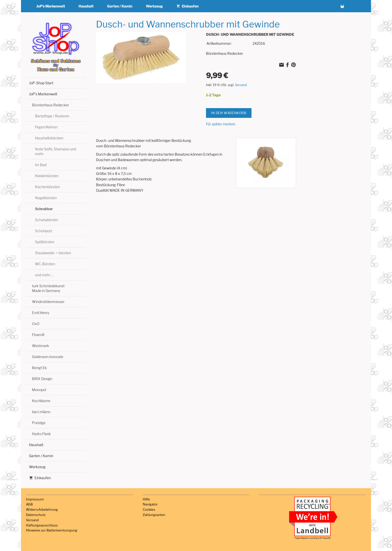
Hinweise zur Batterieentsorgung (52, 530)
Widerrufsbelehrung (42, 509)
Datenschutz (36, 515)
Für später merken (221, 124)
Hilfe (146, 499)
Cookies (149, 509)
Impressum (35, 499)
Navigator (150, 504)
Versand (241, 85)
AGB (29, 504)
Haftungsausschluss (42, 525)
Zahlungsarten (154, 515)
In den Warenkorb (229, 113)
